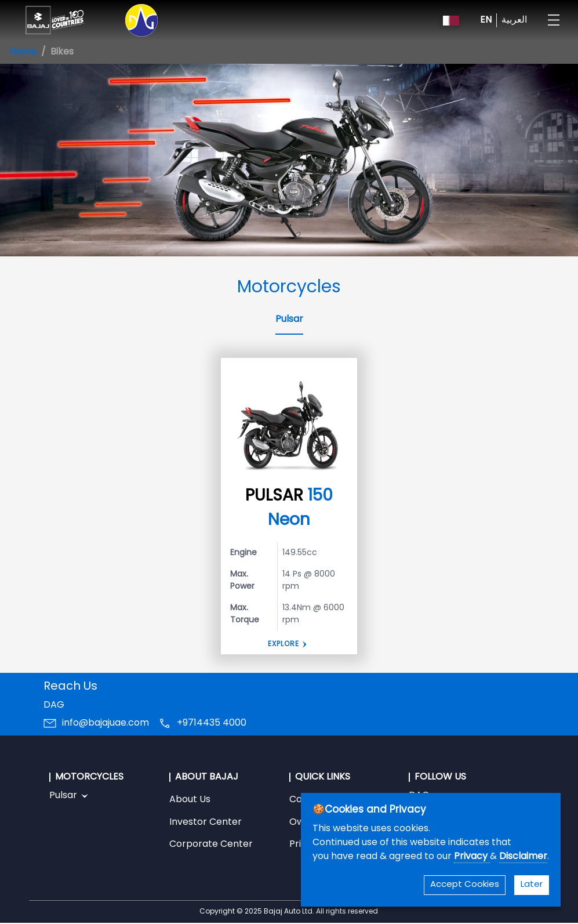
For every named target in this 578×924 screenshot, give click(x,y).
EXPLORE (283, 644)
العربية (514, 20)
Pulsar (289, 320)
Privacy (472, 857)
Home (23, 52)
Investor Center (206, 822)
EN (486, 20)
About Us (190, 800)
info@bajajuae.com (106, 723)
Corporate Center (211, 845)
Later (532, 885)
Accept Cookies (465, 885)
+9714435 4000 (212, 723)
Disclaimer (523, 857)
